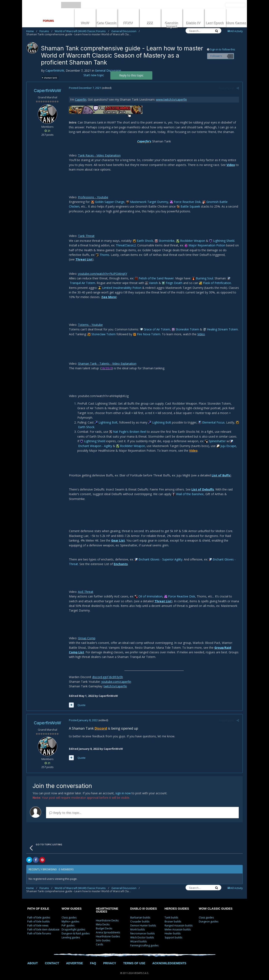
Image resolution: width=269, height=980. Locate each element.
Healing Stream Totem (220, 325)
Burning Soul (202, 274)
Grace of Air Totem (154, 325)
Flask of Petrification (215, 278)
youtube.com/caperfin (116, 677)
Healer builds (173, 929)
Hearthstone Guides (108, 932)
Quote (81, 700)
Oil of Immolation (148, 592)
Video (230, 165)
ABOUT (33, 959)
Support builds (173, 933)
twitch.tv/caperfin (115, 682)
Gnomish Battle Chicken (220, 202)
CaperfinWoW (55, 70)
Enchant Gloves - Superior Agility (158, 554)
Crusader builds (140, 917)
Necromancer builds (142, 929)
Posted (85, 88)
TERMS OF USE (134, 959)
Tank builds (171, 913)
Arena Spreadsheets (108, 928)
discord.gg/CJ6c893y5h (107, 672)
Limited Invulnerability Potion (119, 283)
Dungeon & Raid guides (76, 929)
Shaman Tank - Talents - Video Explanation (107, 359)
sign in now (123, 789)
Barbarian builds (140, 913)
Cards (99, 940)
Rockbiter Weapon (190, 241)
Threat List (228, 255)
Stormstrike (164, 241)
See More (109, 292)
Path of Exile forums (39, 929)
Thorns (89, 255)
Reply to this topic (131, 75)
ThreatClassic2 (125, 245)
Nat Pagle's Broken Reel (127, 427)
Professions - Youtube (93, 197)
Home (32, 31)
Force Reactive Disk (185, 202)
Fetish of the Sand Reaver (154, 274)
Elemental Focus (211, 418)
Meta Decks (103, 920)
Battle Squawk (176, 206)
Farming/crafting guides (144, 941)
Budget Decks (104, 924)
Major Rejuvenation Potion (204, 245)
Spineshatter (209, 436)
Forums (46, 31)
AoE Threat (85, 587)
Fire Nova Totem (146, 329)
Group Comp (86, 633)
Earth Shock (142, 241)
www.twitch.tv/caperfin (171, 99)
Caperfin (80, 99)
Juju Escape (213, 441)
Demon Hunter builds (143, 921)
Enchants (120, 559)
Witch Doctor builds (142, 933)
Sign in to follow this (223, 49)
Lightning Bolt (106, 418)
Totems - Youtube (90, 320)
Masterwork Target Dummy (147, 202)
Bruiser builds (173, 917)
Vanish (151, 278)
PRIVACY (110, 959)
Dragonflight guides (73, 925)
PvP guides (68, 921)
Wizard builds (138, 937)
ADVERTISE (74, 959)
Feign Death (172, 278)
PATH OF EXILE (38, 904)
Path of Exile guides (39, 913)
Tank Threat (86, 236)
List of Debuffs (202, 485)
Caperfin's (144, 141)
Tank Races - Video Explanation (99, 155)
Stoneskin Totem (185, 325)
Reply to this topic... (65, 808)
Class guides (69, 913)
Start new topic (94, 75)
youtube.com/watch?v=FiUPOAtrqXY (102, 269)
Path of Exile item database (43, 925)
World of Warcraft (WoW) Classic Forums (82, 31)
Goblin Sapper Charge (107, 202)
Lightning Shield (221, 241)
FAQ (93, 959)
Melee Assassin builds (178, 925)
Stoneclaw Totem (101, 329)
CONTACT (52, 959)
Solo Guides (103, 936)
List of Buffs (220, 470)
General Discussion (126, 31)
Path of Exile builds (38, 917)
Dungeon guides (209, 917)
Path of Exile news (38, 921)
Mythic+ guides (70, 917)
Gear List (118, 536)
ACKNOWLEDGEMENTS (169, 959)
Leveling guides (71, 933)
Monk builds (138, 925)
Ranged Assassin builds (179, 921)
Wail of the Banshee (187, 489)
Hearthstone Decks (107, 916)
